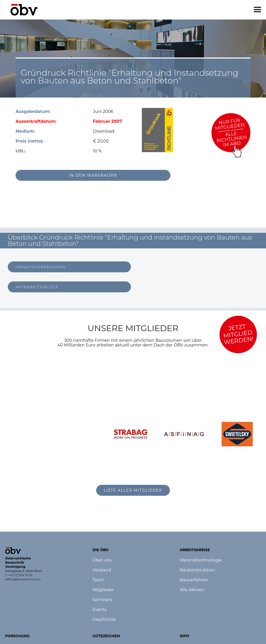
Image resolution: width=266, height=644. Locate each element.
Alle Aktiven (192, 590)
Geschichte (104, 620)
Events (99, 610)
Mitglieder (103, 590)
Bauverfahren (194, 580)
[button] (258, 10)
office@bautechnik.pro (23, 579)
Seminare (102, 600)
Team (98, 580)
